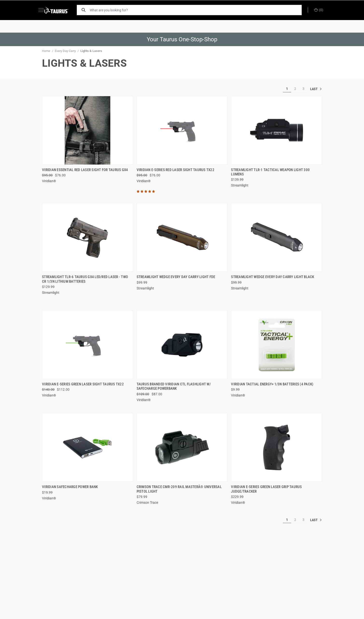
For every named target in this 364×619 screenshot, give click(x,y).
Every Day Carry (65, 51)
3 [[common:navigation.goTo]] (303, 89)
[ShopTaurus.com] (62, 10)
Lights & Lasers (91, 51)
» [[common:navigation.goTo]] (316, 89)
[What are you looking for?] (198, 10)
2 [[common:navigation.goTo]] (295, 89)
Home (46, 51)
